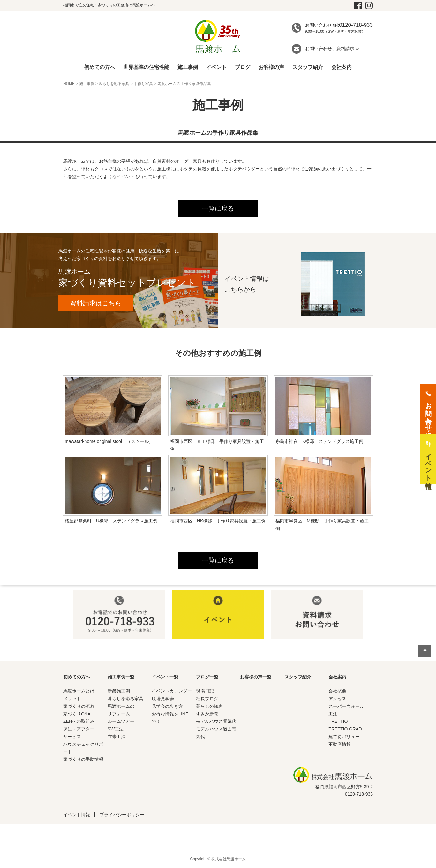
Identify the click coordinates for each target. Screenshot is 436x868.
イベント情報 (77, 815)
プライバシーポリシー (122, 815)
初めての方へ (100, 67)
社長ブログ (207, 699)
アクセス (337, 699)
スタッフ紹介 (308, 67)
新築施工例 (119, 692)
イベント (216, 67)
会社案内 (342, 67)
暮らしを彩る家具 (114, 84)
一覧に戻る (218, 209)
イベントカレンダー (172, 692)
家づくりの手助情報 (83, 760)
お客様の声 (271, 67)
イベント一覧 (165, 677)
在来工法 (117, 737)
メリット (72, 699)
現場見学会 (163, 699)
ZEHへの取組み (79, 722)
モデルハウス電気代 (216, 722)
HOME (69, 84)
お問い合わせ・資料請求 (428, 413)
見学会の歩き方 (167, 707)
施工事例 (188, 67)
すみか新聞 (207, 715)
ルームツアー (121, 722)
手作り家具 (143, 84)
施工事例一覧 (121, 677)
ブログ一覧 (207, 677)
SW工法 (116, 730)
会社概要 (337, 692)
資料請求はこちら (97, 303)
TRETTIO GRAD (345, 730)
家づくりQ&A (77, 715)
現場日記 (205, 692)
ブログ (243, 67)
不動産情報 (340, 745)
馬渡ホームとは (79, 692)
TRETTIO (338, 722)
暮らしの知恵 (209, 707)
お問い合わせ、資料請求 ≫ (333, 49)
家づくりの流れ (79, 707)
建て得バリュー (344, 737)
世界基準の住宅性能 (146, 67)
